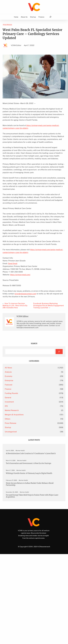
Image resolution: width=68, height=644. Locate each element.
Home (16, 17)
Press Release (7, 25)
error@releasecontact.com (25, 294)
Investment (9, 402)
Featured (8, 385)
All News (8, 368)
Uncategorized (11, 432)
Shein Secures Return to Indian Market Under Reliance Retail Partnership (30, 484)
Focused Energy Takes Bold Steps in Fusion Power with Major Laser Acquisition (32, 496)
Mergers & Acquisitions (14, 415)
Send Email (13, 264)
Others (8, 419)
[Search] (59, 352)
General (8, 398)
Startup (8, 427)
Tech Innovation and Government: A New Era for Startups (28, 463)
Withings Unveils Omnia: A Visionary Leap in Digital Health (29, 473)
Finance (8, 389)
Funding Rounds (11, 393)
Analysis (8, 372)
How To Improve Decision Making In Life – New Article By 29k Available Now (15, 306)
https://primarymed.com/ (20, 275)
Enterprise (9, 380)
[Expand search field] (50, 17)
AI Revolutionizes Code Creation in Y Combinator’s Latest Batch (31, 454)
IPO (6, 406)
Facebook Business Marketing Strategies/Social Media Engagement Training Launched (48, 306)
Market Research (12, 410)
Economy (9, 376)
